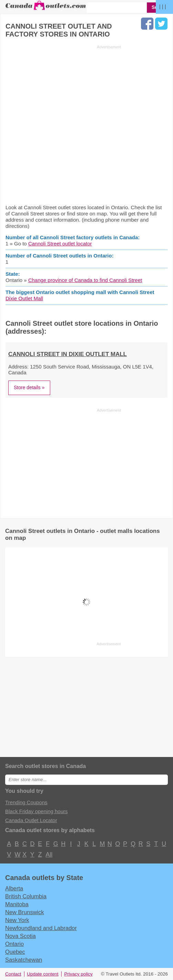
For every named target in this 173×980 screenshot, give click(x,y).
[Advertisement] (63, 124)
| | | (163, 6)
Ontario (14, 944)
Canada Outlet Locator (31, 820)
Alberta (14, 888)
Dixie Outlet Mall (24, 298)
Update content (43, 974)
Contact (13, 974)
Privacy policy (79, 974)
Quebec (15, 952)
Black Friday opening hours (36, 811)
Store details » (29, 387)
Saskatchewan (24, 960)
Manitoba (17, 904)
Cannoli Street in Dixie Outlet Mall (68, 354)
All (49, 855)
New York (17, 920)
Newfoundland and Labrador (41, 928)
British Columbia (26, 896)
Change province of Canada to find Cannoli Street (85, 280)
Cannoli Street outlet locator (60, 244)
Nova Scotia (20, 936)
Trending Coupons (26, 802)
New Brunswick (25, 912)
